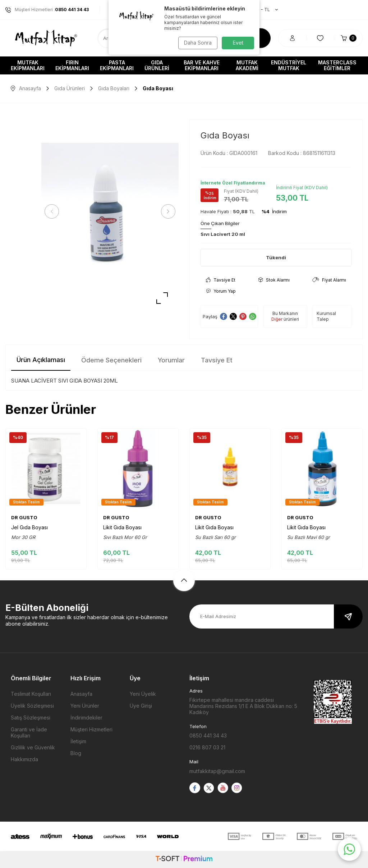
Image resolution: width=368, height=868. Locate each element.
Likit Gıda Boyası (122, 527)
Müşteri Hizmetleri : (47, 10)
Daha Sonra (197, 43)
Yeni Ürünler (85, 706)
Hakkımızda (24, 759)
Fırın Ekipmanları (72, 65)
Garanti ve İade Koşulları (29, 732)
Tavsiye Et (221, 280)
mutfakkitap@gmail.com (217, 771)
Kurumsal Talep (326, 316)
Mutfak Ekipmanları (28, 65)
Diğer (277, 319)
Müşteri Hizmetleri (91, 729)
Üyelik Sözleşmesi (32, 706)
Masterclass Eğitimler (337, 65)
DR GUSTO (24, 517)
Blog (76, 753)
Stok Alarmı (274, 280)
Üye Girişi (141, 706)
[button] (54, 211)
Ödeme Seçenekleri (111, 360)
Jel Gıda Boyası (29, 527)
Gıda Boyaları (114, 88)
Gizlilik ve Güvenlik (33, 747)
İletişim (78, 741)
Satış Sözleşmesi (31, 718)
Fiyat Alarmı (329, 280)
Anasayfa (26, 88)
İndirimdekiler (86, 718)
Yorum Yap (221, 291)
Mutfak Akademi (247, 65)
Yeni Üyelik (143, 694)
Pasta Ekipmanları (117, 65)
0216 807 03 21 (207, 747)
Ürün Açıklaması (41, 360)
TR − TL (262, 10)
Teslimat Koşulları (31, 694)
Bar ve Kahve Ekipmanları (202, 65)
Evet (238, 43)
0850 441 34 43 (208, 735)
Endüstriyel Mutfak (289, 65)
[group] (110, 212)
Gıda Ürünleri (157, 65)
